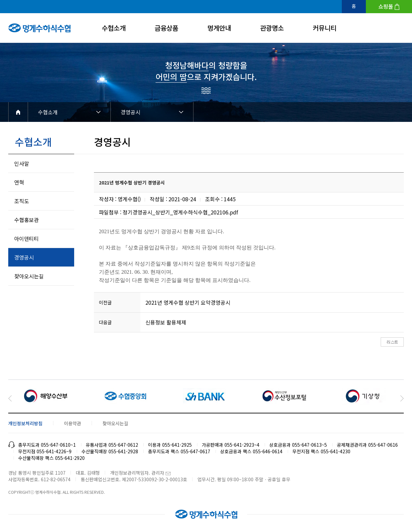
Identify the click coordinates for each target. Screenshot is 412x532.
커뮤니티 (325, 28)
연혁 (19, 182)
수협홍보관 (27, 220)
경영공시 (131, 112)
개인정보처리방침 (25, 423)
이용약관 (73, 423)
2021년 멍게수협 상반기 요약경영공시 (188, 302)
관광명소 (272, 28)
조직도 (22, 201)
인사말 (22, 163)
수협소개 (114, 28)
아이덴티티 (27, 238)
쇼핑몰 (386, 6)
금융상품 (166, 28)
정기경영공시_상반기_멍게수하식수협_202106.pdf (180, 212)
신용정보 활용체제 (166, 322)
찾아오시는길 (29, 276)
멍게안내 (219, 28)
